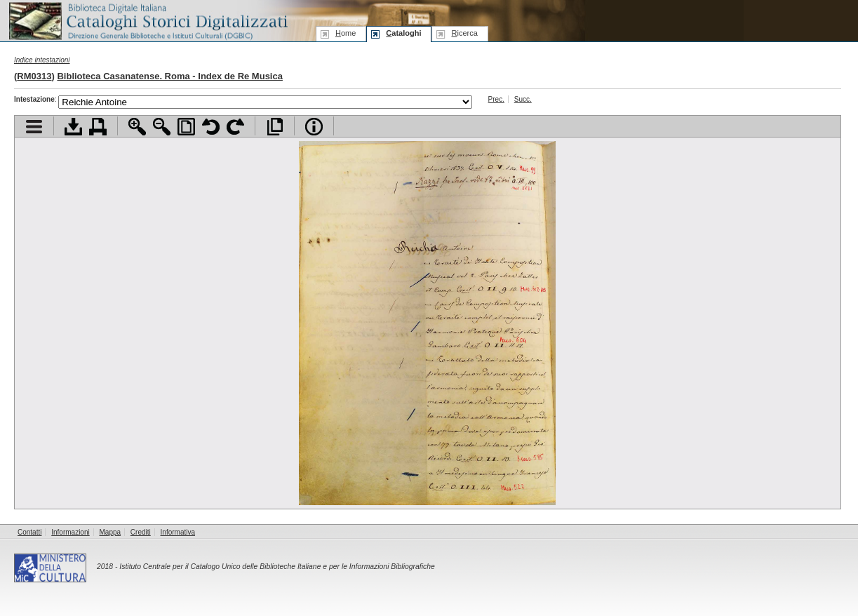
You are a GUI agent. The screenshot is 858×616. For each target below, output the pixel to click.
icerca (464, 33)
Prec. (496, 99)
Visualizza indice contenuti (34, 127)
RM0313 (34, 76)
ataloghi (403, 33)
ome (346, 33)
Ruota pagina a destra (235, 127)
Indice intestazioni (42, 60)
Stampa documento (98, 127)
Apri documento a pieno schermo (275, 127)
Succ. (523, 99)
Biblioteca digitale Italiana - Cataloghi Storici (147, 20)
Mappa (110, 532)
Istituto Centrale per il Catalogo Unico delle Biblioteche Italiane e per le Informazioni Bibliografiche (277, 567)
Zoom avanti (137, 127)
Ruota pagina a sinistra (211, 127)
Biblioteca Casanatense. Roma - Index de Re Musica (170, 76)
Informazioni (70, 532)
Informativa (178, 532)
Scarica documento (73, 127)
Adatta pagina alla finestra (186, 127)
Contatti (29, 532)
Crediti (141, 532)
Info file (314, 127)
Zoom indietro (162, 127)
